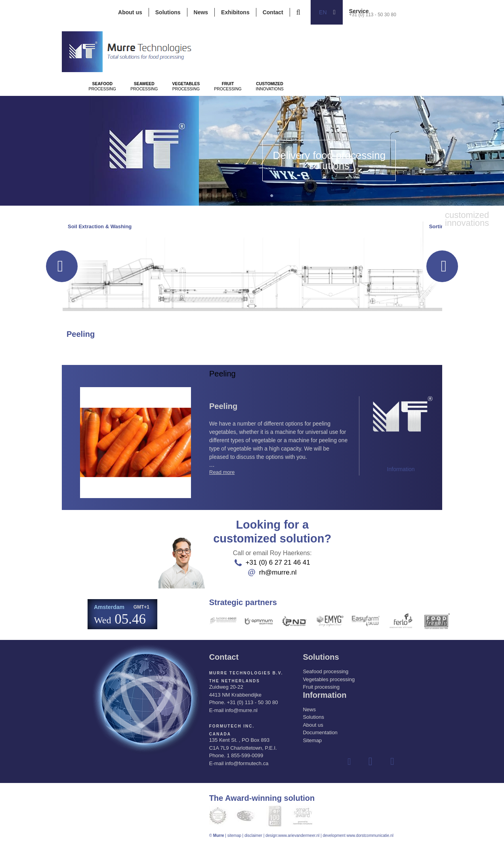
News (201, 12)
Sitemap (312, 740)
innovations (374, 107)
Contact (273, 12)
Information (401, 469)
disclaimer (253, 835)
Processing (114, 107)
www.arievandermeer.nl (299, 835)
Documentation (320, 732)
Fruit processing (321, 687)
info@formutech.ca (247, 763)
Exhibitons (235, 12)
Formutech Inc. (232, 726)
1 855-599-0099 (245, 755)
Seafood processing (325, 671)
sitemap (234, 835)
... (278, 441)
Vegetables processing (329, 679)
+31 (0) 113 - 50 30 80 (373, 15)
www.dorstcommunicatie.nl (370, 835)
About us (130, 12)
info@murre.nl (241, 710)
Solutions (168, 12)
